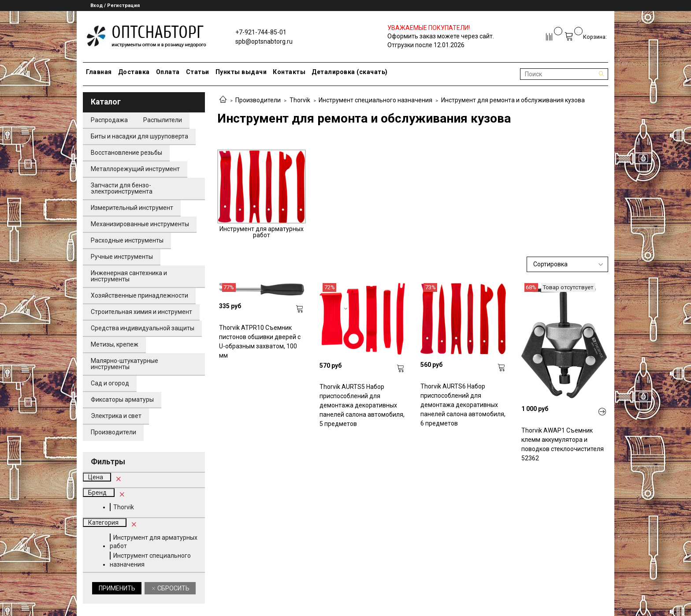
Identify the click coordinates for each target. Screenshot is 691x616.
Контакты (289, 72)
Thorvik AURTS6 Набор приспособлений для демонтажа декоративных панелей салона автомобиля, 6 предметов (463, 405)
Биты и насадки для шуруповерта (139, 136)
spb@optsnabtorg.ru (264, 41)
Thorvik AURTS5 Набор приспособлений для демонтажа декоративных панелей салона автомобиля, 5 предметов (362, 405)
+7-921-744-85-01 (261, 32)
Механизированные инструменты (140, 224)
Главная (99, 72)
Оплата (168, 72)
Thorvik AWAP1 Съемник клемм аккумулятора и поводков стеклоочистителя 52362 (563, 444)
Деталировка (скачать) (350, 72)
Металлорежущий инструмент (135, 169)
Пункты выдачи (241, 72)
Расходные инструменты (127, 240)
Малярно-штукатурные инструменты (124, 364)
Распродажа (109, 120)
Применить (117, 588)
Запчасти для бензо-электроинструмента (122, 188)
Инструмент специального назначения (375, 100)
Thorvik (300, 100)
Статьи (198, 72)
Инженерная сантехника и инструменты (129, 276)
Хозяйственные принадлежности (139, 295)
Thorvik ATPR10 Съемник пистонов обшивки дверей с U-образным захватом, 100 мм (260, 342)
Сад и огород (110, 383)
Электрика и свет (116, 416)
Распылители (163, 120)
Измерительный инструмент (132, 208)
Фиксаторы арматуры (122, 399)
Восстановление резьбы (126, 153)
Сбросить (173, 588)
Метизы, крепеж (115, 344)
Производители (258, 100)
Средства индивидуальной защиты (143, 328)
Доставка (134, 72)
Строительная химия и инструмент (141, 312)
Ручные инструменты (122, 257)
